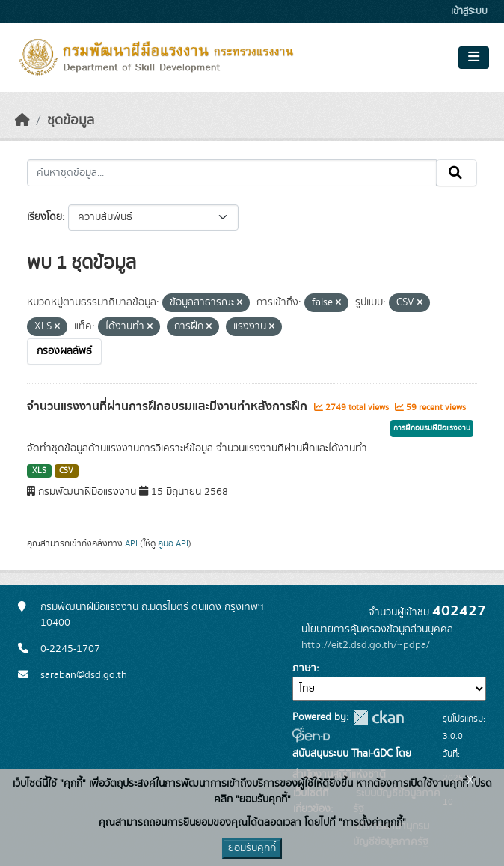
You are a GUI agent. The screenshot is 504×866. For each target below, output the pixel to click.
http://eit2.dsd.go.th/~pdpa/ (366, 645)
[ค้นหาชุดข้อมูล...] (232, 173)
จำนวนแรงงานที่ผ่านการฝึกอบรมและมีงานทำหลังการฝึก (169, 406)
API (131, 543)
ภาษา (304, 668)
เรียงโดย (44, 217)
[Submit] (457, 173)
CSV (66, 471)
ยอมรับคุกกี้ (252, 848)
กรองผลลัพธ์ (64, 351)
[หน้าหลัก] (22, 121)
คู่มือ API (173, 543)
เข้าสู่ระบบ (469, 12)
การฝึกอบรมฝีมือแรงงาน (432, 428)
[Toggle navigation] (474, 58)
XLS (39, 471)
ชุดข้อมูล (71, 121)
